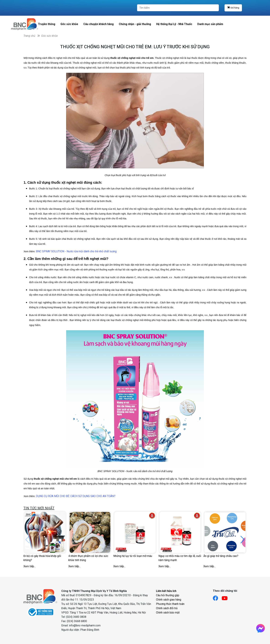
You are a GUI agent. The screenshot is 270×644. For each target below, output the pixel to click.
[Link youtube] (226, 597)
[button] (243, 540)
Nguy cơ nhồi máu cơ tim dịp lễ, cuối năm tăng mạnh (180, 558)
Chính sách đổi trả (167, 608)
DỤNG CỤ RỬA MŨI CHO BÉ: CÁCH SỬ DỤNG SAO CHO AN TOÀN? (76, 496)
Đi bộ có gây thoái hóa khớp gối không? (42, 558)
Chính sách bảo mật (168, 613)
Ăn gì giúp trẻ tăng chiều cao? (221, 556)
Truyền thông (47, 24)
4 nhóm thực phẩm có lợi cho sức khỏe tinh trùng (88, 558)
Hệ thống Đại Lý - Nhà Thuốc (174, 24)
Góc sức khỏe (69, 24)
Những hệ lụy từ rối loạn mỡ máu (133, 556)
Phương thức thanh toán (170, 604)
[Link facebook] (217, 597)
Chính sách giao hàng (169, 600)
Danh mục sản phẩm (210, 24)
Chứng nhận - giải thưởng (135, 24)
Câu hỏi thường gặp (168, 595)
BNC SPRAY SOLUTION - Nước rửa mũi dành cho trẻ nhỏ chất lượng (76, 251)
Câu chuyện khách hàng (98, 24)
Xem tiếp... (30, 566)
